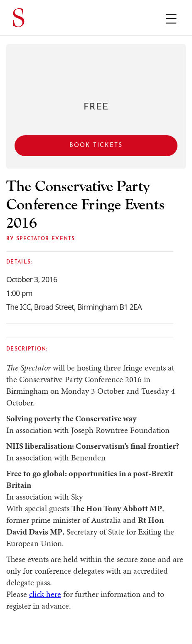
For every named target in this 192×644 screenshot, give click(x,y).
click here (45, 594)
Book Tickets (96, 145)
